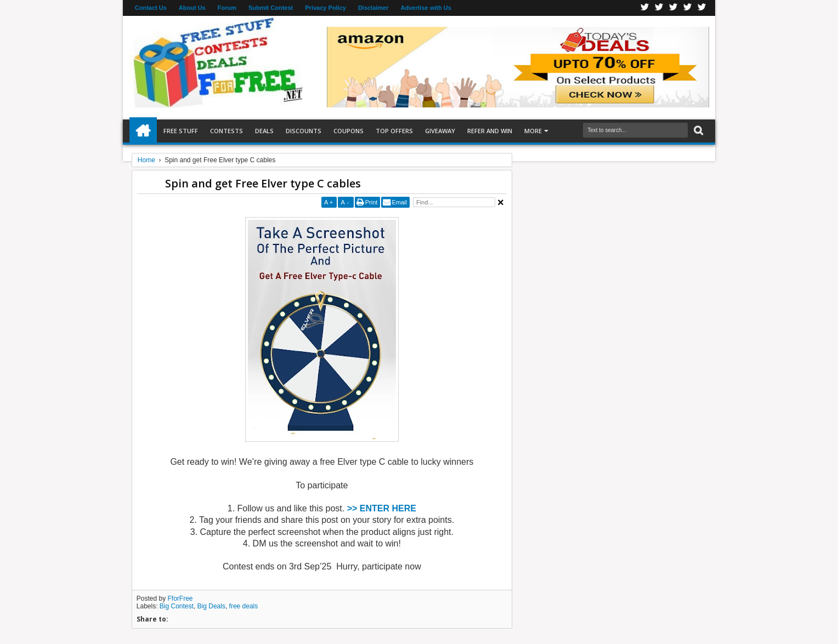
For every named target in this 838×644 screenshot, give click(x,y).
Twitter (659, 8)
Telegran (673, 8)
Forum (227, 8)
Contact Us (151, 8)
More (533, 131)
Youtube (702, 8)
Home (143, 131)
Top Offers (394, 131)
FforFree (180, 599)
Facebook (645, 8)
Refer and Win (490, 131)
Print (372, 202)
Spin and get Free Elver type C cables (263, 183)
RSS (688, 8)
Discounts (304, 131)
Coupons (349, 131)
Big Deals (211, 606)
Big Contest (177, 606)
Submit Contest (271, 8)
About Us (192, 8)
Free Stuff (181, 131)
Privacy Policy (325, 8)
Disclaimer (373, 8)
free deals (244, 606)
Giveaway (440, 131)
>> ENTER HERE (382, 508)
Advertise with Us (426, 8)
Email (399, 202)
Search (697, 131)
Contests (227, 131)
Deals (264, 131)
